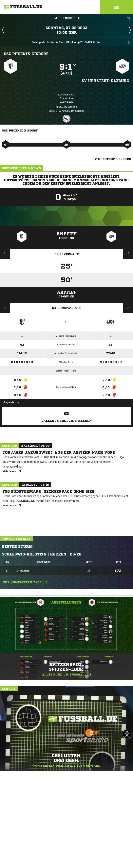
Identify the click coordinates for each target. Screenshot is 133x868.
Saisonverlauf (128, 307)
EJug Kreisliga (91, 18)
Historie (5, 307)
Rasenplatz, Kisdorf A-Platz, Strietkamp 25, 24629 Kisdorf (81, 42)
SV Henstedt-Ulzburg (105, 81)
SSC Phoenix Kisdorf (26, 54)
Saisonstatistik (66, 308)
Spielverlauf (67, 254)
